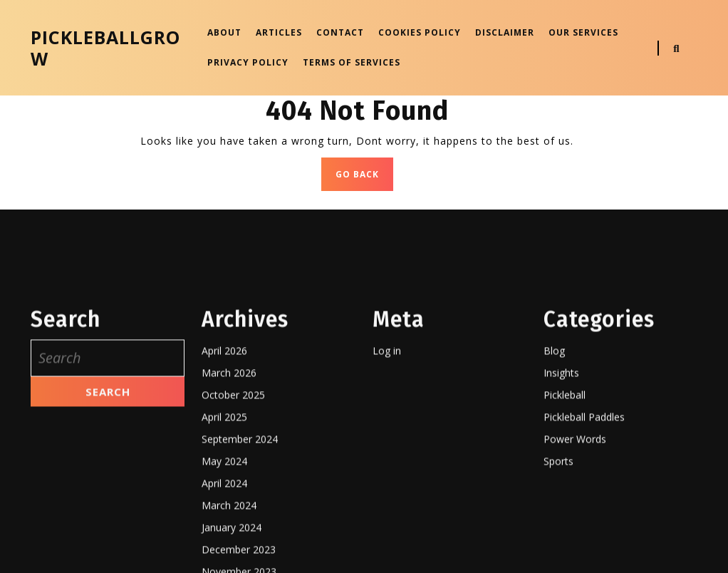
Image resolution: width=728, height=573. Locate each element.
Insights (561, 528)
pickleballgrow (105, 48)
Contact (340, 32)
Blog (554, 506)
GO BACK (364, 178)
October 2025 (233, 551)
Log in (387, 506)
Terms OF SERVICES (352, 62)
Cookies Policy (420, 32)
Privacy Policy (248, 62)
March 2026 (229, 528)
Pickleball (565, 551)
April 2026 (224, 506)
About (224, 32)
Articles (279, 32)
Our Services (583, 32)
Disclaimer (505, 32)
